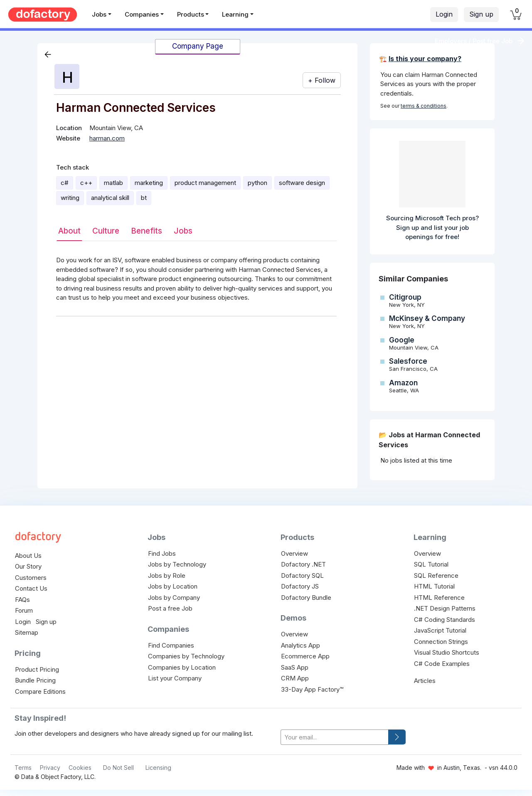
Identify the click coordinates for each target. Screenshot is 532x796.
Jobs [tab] (183, 231)
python (257, 183)
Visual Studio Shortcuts (447, 652)
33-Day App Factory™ (312, 689)
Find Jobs (162, 553)
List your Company (175, 678)
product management (205, 183)
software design (302, 183)
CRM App (295, 678)
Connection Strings (441, 642)
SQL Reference (436, 575)
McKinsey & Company (427, 318)
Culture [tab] (106, 231)
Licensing (158, 768)
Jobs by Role (167, 575)
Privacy (50, 768)
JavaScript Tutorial (440, 630)
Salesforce (408, 361)
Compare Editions (40, 691)
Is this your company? (425, 59)
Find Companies (171, 645)
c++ (86, 183)
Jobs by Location (173, 586)
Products (191, 14)
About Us (28, 556)
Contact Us (31, 588)
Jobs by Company (174, 598)
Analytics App (300, 645)
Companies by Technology (186, 656)
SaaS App (295, 667)
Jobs (99, 14)
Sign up (481, 14)
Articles (425, 681)
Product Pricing (37, 669)
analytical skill (110, 198)
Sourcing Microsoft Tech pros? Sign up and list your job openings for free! (432, 227)
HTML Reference (439, 598)
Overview (294, 553)
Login (444, 14)
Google (402, 340)
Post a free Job (170, 608)
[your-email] (335, 737)
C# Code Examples (442, 664)
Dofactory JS (300, 586)
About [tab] (69, 231)
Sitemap (27, 632)
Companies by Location (182, 667)
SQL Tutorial (431, 564)
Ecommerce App (305, 656)
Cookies (80, 768)
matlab (113, 183)
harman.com (107, 138)
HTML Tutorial (434, 586)
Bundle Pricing (35, 680)
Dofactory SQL (302, 575)
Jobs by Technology (177, 564)
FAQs (22, 600)
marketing (149, 183)
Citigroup (405, 297)
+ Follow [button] (322, 80)
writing (70, 198)
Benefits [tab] (147, 231)
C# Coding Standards (445, 620)
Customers (31, 578)
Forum (24, 610)
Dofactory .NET (303, 564)
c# (65, 183)
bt (144, 198)
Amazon (403, 383)
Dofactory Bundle (306, 598)
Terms (23, 768)
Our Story (28, 566)
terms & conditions (424, 106)
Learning (235, 14)
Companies (142, 14)
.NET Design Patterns (445, 608)
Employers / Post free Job (474, 41)
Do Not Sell (118, 768)
